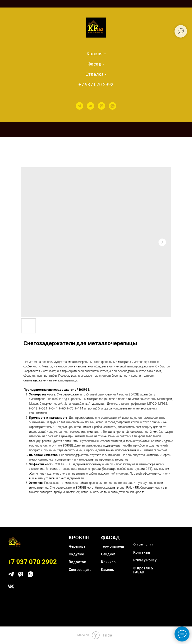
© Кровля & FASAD (143, 570)
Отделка (95, 74)
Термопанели (112, 546)
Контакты (142, 552)
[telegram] (79, 106)
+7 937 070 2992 (96, 84)
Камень (107, 570)
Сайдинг (108, 554)
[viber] (101, 106)
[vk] (90, 106)
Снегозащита (80, 570)
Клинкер (108, 562)
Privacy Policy (145, 560)
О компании (143, 545)
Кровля (95, 54)
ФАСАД (110, 538)
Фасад (95, 64)
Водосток (77, 562)
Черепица (77, 546)
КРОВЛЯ (79, 538)
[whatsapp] (112, 106)
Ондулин (76, 554)
